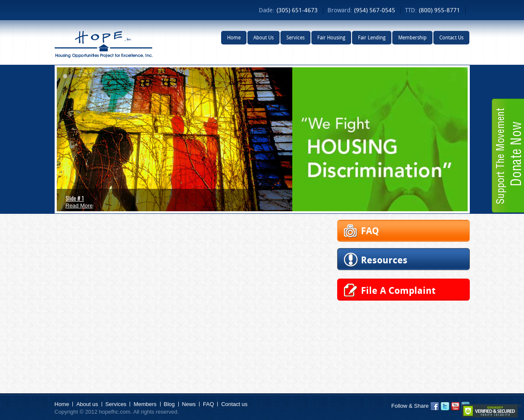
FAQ (208, 404)
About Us (263, 37)
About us (87, 404)
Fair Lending (372, 37)
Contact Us (451, 37)
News (189, 404)
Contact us (234, 404)
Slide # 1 (75, 198)
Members (145, 404)
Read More (79, 206)
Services (295, 37)
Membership (412, 37)
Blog (169, 404)
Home (234, 37)
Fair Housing (331, 37)
